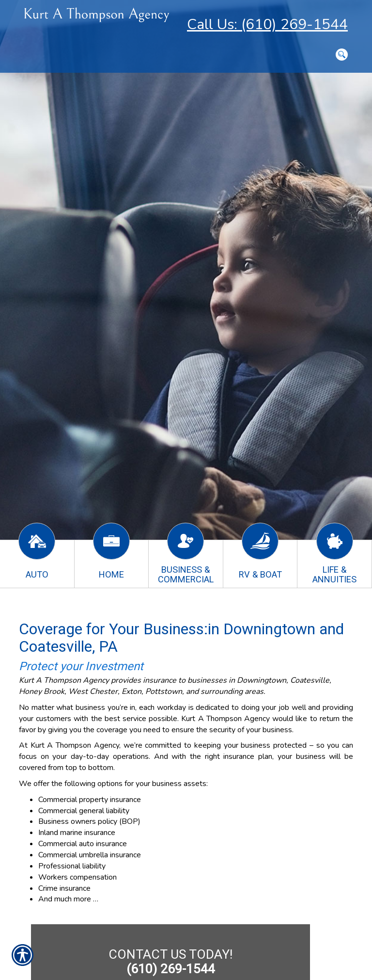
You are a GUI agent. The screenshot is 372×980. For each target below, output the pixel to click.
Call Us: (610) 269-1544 (267, 24)
